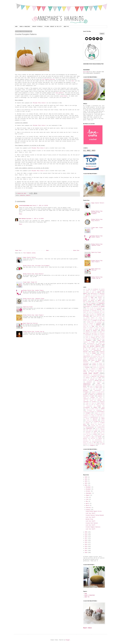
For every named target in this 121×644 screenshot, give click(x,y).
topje (101, 429)
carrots (87, 314)
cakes (103, 312)
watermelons (86, 441)
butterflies (86, 311)
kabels (85, 359)
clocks (103, 316)
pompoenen (22, 195)
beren (90, 302)
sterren (95, 420)
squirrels (95, 419)
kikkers (97, 362)
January (88, 510)
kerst (100, 360)
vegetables (88, 433)
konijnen (86, 365)
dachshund (85, 325)
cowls (92, 319)
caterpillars (99, 314)
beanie (92, 301)
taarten (92, 424)
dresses (90, 329)
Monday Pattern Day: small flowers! (33, 315)
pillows (85, 390)
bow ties (94, 308)
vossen (99, 437)
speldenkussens (94, 417)
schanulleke (89, 406)
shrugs (87, 409)
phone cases (99, 388)
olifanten (99, 382)
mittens (92, 379)
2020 (86, 532)
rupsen (103, 405)
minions (85, 379)
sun (104, 422)
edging (103, 331)
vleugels (103, 434)
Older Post (76, 251)
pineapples (86, 392)
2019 (86, 534)
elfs (92, 336)
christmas (86, 316)
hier (73, 81)
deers (92, 325)
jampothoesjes (87, 356)
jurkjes (101, 358)
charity (99, 315)
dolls (100, 326)
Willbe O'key (89, 519)
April (88, 504)
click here (64, 96)
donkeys (85, 328)
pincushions (98, 390)
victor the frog (87, 434)
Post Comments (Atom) (29, 253)
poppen (91, 395)
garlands (102, 342)
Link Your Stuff (91, 373)
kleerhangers (86, 363)
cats (84, 315)
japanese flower (97, 356)
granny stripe (87, 348)
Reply (21, 214)
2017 (86, 538)
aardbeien (96, 289)
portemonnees (99, 395)
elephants (102, 335)
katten (85, 360)
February (89, 508)
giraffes (92, 345)
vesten (101, 433)
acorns (103, 289)
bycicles (94, 311)
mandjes (88, 378)
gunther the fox (97, 349)
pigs (94, 389)
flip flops (102, 339)
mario (94, 378)
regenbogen (86, 402)
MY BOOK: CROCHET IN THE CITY (53, 27)
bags (92, 298)
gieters (100, 343)
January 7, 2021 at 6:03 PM (40, 206)
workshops (85, 444)
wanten (100, 438)
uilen (95, 431)
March (88, 506)
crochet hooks (87, 321)
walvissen (93, 438)
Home (47, 251)
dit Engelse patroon (49, 79)
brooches (92, 309)
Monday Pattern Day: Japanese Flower (34, 299)
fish (94, 339)
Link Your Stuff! (91, 513)
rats (84, 400)
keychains (86, 362)
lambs (87, 369)
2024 (86, 479)
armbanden (88, 295)
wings (90, 443)
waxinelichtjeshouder (97, 441)
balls (100, 299)
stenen (88, 420)
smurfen (103, 413)
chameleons (92, 315)
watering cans (87, 440)
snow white (100, 416)
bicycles (97, 302)
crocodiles (100, 322)
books (103, 306)
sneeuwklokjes (99, 415)
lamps (85, 370)
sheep (103, 407)
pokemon (93, 393)
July (87, 497)
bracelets (100, 308)
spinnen (87, 419)
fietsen (93, 338)
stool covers (88, 422)
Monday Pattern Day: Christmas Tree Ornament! (36, 266)
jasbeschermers (93, 358)
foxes (99, 341)
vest (95, 433)
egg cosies (86, 333)
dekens (98, 325)
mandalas (102, 376)
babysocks (93, 296)
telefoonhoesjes (90, 427)
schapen (99, 406)
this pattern (60, 93)
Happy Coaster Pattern (29, 257)
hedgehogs (102, 352)
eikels (96, 335)
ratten (91, 400)
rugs (92, 405)
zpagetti (93, 445)
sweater (88, 423)
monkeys (91, 381)
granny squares (95, 346)
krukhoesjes (102, 366)
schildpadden (87, 407)
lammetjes (93, 369)
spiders (103, 417)
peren (91, 388)
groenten (96, 348)
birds (87, 303)
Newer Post (18, 251)
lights (92, 372)
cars (93, 314)
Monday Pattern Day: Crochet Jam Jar (34, 332)
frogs (93, 342)
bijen (103, 302)
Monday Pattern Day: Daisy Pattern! (33, 274)
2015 (86, 542)
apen (93, 292)
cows (96, 319)
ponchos (85, 395)
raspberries (100, 399)
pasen (85, 386)
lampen (100, 369)
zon (87, 445)
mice (100, 378)
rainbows (93, 398)
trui (84, 430)
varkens (103, 431)
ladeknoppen (102, 367)
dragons (91, 328)
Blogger (68, 640)
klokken (94, 363)
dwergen (88, 331)
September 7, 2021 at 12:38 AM (35, 219)
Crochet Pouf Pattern (92, 523)
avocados (103, 295)
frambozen (85, 342)
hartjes (85, 352)
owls (99, 383)
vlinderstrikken (98, 436)
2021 (86, 485)
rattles (99, 400)
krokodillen (86, 366)
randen (93, 399)
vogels (93, 437)
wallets (85, 438)
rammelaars (86, 399)
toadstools (89, 429)
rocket (87, 405)
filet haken (88, 339)
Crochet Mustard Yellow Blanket (95, 515)
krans (101, 365)
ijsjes (88, 355)
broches (85, 309)
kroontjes (94, 366)
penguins (85, 388)
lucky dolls (86, 376)
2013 (86, 546)
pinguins (94, 392)
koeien (101, 363)
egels (101, 332)
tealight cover (95, 426)
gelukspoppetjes (91, 343)
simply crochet (95, 409)
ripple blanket (101, 403)
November (89, 489)
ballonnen (85, 299)
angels (87, 292)
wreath (98, 444)
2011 (86, 551)
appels (99, 292)
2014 (86, 544)
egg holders (94, 333)
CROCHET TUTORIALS (37, 27)
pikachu (100, 389)
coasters (85, 319)
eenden (95, 332)
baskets (85, 301)
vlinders (88, 436)
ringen (87, 403)
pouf (93, 396)
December (89, 487)
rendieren (102, 402)
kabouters (92, 359)
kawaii (93, 360)
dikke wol (86, 326)
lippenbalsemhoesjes (98, 375)
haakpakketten (97, 350)
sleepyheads (92, 412)
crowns (85, 323)
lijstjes (100, 372)
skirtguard (90, 410)
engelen (97, 336)
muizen (97, 381)
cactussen (97, 312)
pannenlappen (99, 385)
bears (99, 301)
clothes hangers (90, 318)
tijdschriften (101, 427)
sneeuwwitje (86, 416)
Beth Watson (22, 219)
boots (88, 308)
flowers (89, 340)
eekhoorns (88, 332)
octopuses (89, 382)
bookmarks (96, 306)
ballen (100, 298)
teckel (103, 426)
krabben (94, 365)
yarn (103, 444)
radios (85, 398)
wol (95, 443)
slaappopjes (99, 410)
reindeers (94, 402)
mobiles (85, 381)
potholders (86, 396)
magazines (94, 376)
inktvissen (98, 355)
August (88, 495)
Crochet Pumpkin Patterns (93, 527)
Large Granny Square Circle (94, 511)
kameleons (100, 359)
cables (101, 311)
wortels (92, 444)
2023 (86, 481)
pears (91, 386)
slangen (85, 412)
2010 (86, 553)
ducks (96, 329)
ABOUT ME (66, 27)
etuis (103, 336)
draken (97, 328)
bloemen (89, 305)
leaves (85, 372)
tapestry (100, 424)
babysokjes (100, 296)
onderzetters (87, 383)
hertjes (87, 353)
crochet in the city (98, 321)
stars (103, 419)
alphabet (94, 291)
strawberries (97, 422)
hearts (93, 352)
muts (103, 381)
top (97, 429)
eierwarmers (88, 335)
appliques (102, 293)
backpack (85, 298)
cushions (99, 323)
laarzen (95, 367)
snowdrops (85, 417)
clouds (100, 318)
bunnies (99, 309)
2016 (89, 289)
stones (103, 420)
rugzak (97, 405)
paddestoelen (87, 385)
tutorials (88, 431)
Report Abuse (88, 628)
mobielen (100, 379)
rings (93, 403)
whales (85, 443)
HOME (16, 27)
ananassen (102, 291)
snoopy (93, 416)
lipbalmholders (87, 375)
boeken (99, 305)
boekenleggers (87, 306)
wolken (101, 443)
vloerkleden (86, 437)
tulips (90, 430)
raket (100, 398)
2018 (86, 536)
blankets (102, 303)
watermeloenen (98, 440)
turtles (103, 430)
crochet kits (90, 322)
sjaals (103, 409)
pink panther (101, 392)
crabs (101, 319)
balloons (93, 299)
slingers (88, 413)
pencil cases (99, 386)
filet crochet (101, 338)
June (87, 499)
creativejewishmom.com (25, 206)
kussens (87, 367)
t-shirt (95, 423)
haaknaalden (86, 350)
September (89, 493)
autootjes (95, 295)
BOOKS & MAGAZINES (25, 27)
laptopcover (92, 370)
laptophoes (100, 370)
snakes (92, 415)
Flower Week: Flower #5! (30, 282)
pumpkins (28, 195)
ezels (87, 338)
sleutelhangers (101, 412)
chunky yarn (96, 316)
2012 (84, 289)
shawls (95, 407)
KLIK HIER (86, 72)
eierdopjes (102, 333)
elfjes (87, 336)
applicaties (94, 293)
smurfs (87, 415)
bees (84, 302)
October (88, 491)
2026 (86, 477)
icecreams (102, 353)
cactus (90, 312)
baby (86, 296)
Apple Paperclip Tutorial (30, 323)
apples (85, 293)
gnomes (98, 345)
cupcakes (91, 323)
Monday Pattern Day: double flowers (33, 290)
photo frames (86, 389)
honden (94, 353)
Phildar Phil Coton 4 (40, 103)
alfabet (87, 291)
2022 (86, 483)
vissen (95, 434)
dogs (93, 326)
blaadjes (94, 303)
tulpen (96, 430)
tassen (85, 426)
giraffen (85, 345)
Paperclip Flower (28, 307)
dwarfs (103, 329)
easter (95, 331)
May (87, 501)
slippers (96, 413)
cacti (85, 312)
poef (86, 393)
